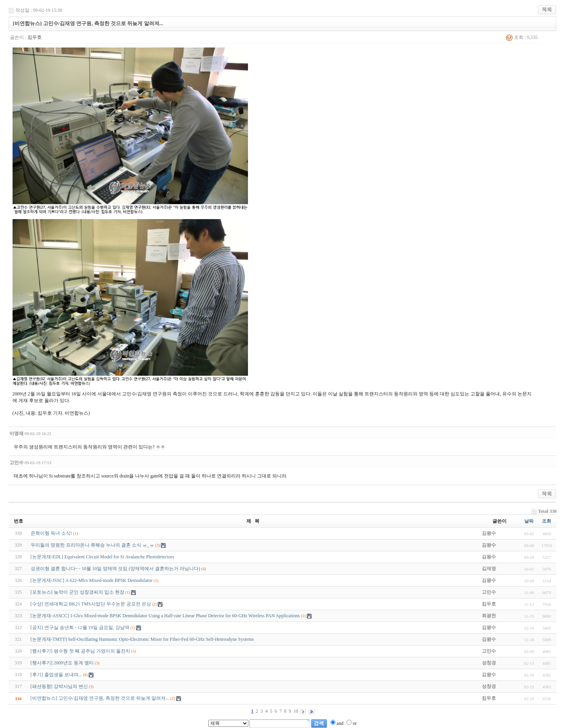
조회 (547, 521)
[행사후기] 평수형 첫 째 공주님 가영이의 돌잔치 (80, 651)
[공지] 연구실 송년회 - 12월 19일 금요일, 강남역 (80, 627)
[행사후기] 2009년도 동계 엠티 (62, 663)
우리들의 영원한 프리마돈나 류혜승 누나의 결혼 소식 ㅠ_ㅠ (92, 545)
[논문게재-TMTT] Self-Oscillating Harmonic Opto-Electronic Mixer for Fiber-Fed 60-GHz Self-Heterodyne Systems (142, 639)
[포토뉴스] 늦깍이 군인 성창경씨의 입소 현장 (77, 592)
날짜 (529, 521)
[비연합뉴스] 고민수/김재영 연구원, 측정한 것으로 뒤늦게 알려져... (100, 698)
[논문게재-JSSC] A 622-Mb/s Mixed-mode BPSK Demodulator (92, 580)
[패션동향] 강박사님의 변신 (59, 686)
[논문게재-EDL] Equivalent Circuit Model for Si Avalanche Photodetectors (102, 557)
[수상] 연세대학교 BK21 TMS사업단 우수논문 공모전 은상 (91, 604)
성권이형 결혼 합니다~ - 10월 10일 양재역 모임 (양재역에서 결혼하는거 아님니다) (115, 569)
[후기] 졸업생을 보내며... (56, 675)
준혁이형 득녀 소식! (51, 533)
